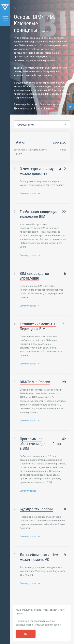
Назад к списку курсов (15, 7)
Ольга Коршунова (50, 104)
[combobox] (42, 125)
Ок (26, 634)
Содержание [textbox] (25, 125)
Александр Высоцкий (26, 104)
